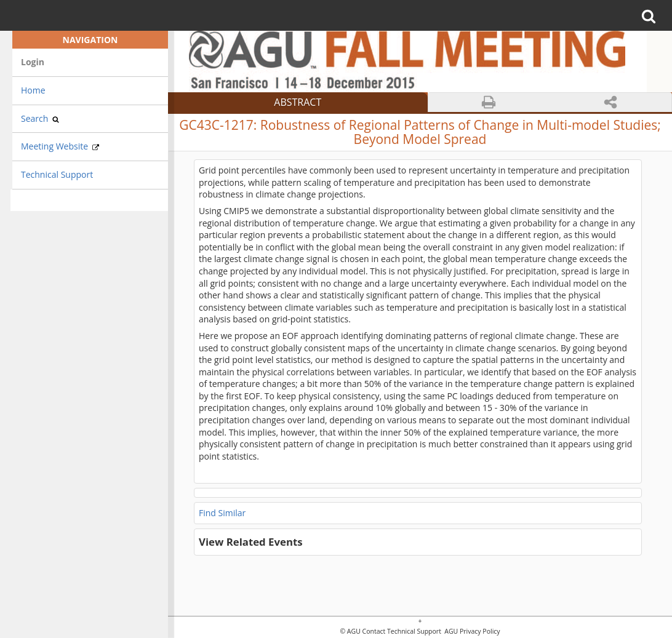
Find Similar (222, 513)
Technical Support (57, 174)
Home (33, 90)
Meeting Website (60, 146)
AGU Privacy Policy (472, 632)
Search (40, 118)
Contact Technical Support (402, 632)
